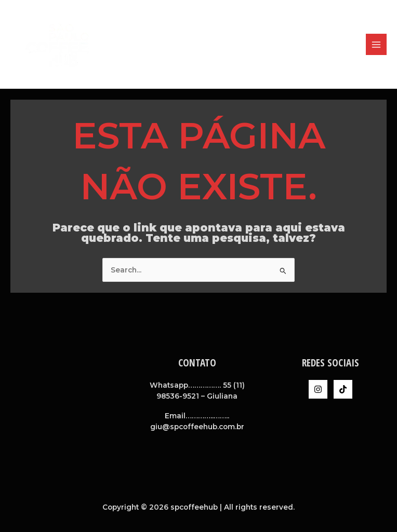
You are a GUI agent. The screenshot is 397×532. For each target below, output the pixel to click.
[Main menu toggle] (376, 44)
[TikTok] (343, 389)
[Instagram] (318, 389)
